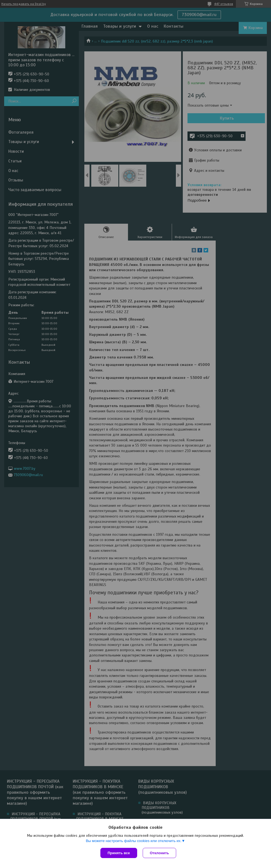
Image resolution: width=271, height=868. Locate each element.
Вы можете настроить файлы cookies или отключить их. (134, 841)
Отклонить (159, 853)
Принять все (119, 853)
